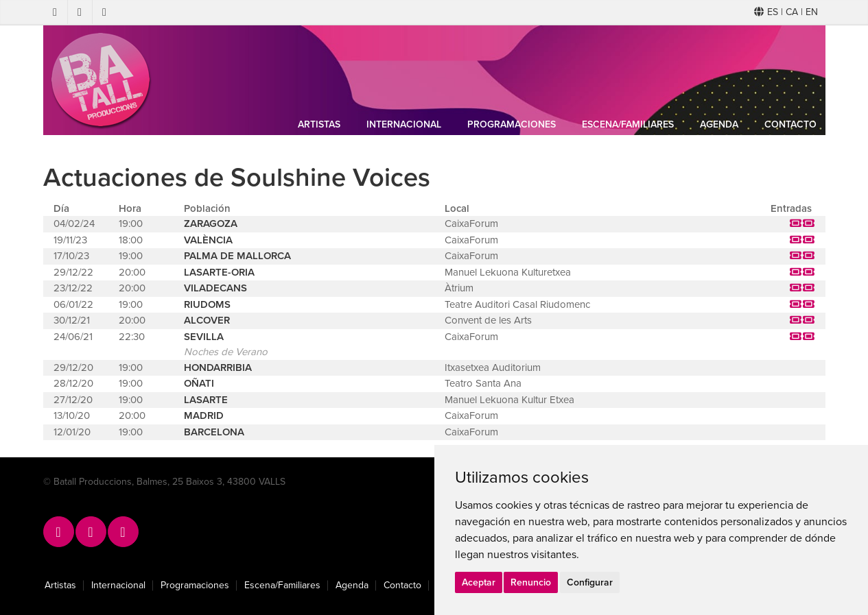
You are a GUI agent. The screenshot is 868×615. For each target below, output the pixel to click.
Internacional (404, 124)
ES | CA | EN (786, 12)
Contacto (790, 124)
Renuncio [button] (531, 582)
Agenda (719, 124)
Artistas (319, 124)
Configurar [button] (590, 582)
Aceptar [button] (479, 582)
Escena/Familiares (628, 124)
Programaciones (512, 124)
